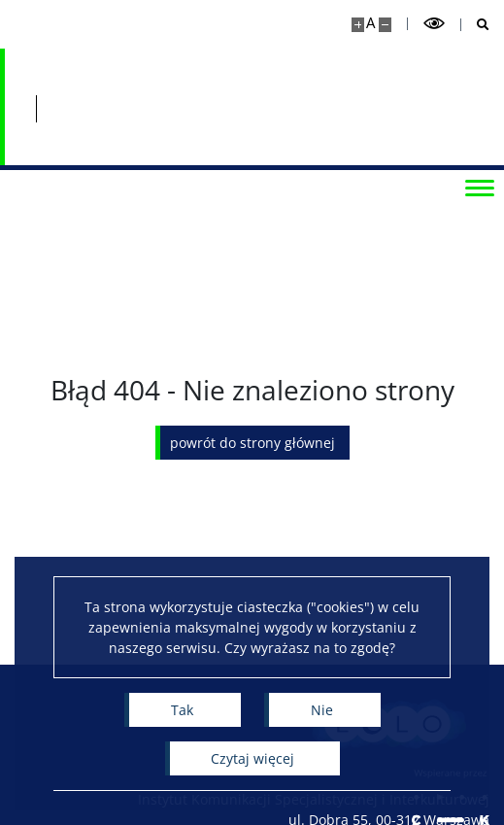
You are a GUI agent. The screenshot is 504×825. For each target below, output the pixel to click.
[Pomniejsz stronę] (385, 25)
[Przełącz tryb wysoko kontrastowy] (434, 24)
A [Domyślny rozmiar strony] (370, 23)
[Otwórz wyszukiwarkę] (475, 25)
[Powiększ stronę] (358, 25)
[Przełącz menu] (480, 187)
